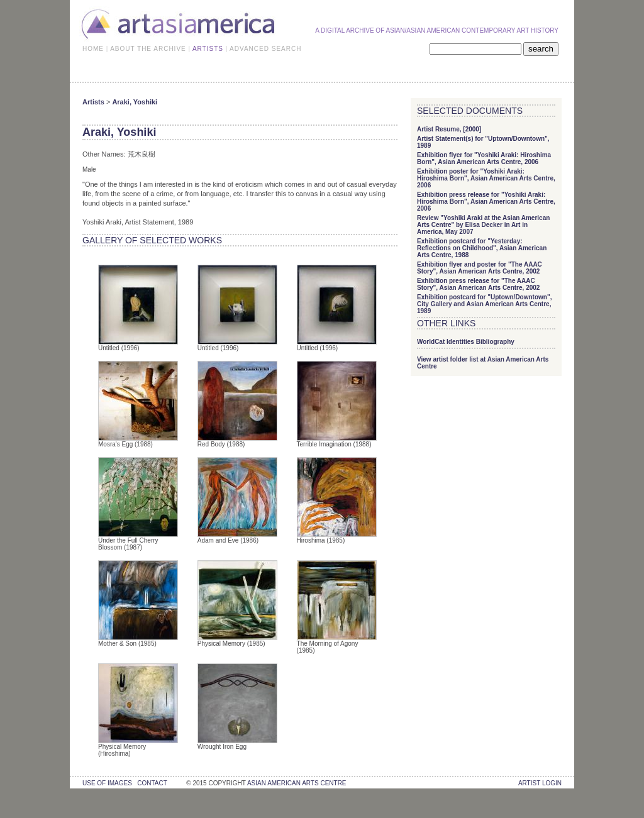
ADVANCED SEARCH (265, 49)
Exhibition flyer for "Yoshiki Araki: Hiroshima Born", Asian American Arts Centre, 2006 (484, 158)
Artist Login (540, 783)
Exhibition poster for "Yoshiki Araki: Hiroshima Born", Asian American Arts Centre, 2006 (486, 178)
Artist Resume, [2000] (449, 129)
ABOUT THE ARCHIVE (148, 49)
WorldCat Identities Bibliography (466, 342)
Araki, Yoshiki (135, 102)
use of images (107, 783)
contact (152, 783)
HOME (93, 49)
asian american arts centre (297, 783)
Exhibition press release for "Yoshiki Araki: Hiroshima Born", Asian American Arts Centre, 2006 (486, 202)
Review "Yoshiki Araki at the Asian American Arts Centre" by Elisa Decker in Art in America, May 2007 (483, 225)
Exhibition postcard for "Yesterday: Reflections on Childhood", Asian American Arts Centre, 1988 (482, 248)
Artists (93, 102)
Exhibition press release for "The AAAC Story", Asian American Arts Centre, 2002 (478, 284)
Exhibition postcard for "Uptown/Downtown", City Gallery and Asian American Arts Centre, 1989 (484, 304)
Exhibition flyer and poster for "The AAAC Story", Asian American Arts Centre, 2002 (480, 268)
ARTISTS (208, 49)
